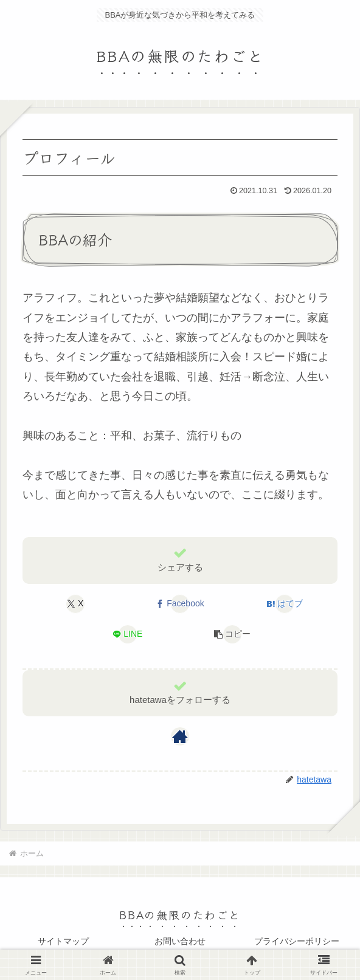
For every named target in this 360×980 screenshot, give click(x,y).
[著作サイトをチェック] (180, 736)
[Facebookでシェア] (180, 604)
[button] (232, 634)
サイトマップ (63, 941)
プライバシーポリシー (297, 941)
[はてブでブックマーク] (285, 604)
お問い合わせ (180, 941)
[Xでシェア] (75, 604)
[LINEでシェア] (128, 634)
